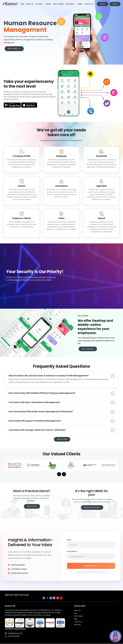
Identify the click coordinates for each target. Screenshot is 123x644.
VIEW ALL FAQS (62, 444)
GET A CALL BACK (88, 353)
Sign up (103, 4)
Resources (71, 4)
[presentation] (59, 479)
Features (40, 4)
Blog (74, 622)
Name (69, 545)
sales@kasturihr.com (101, 613)
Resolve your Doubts (92, 515)
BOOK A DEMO (14, 51)
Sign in (115, 4)
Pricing (48, 4)
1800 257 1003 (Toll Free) (17, 601)
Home (23, 4)
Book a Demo (32, 511)
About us (30, 4)
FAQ (74, 616)
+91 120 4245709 (99, 616)
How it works (58, 4)
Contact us (89, 4)
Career (80, 4)
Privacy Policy (65, 641)
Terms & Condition (79, 641)
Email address (72, 557)
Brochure (76, 627)
